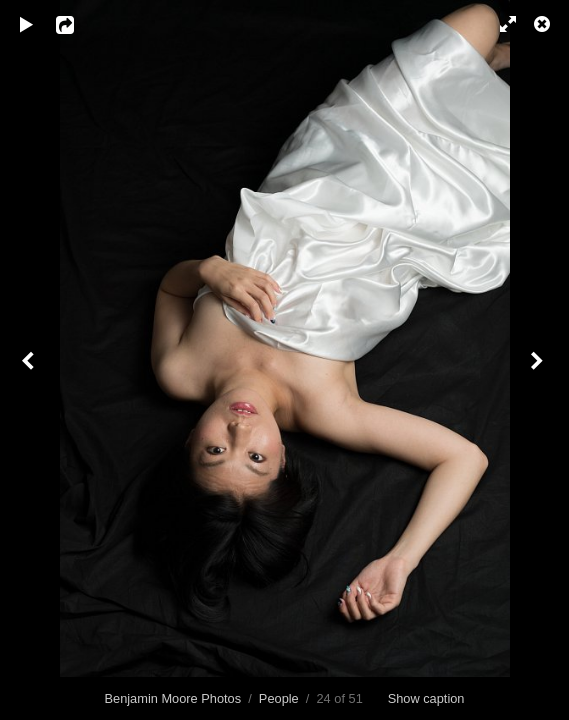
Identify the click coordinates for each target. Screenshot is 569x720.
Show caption (426, 698)
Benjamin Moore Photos (173, 698)
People (279, 698)
